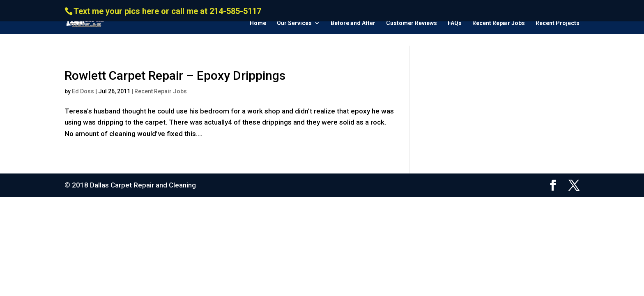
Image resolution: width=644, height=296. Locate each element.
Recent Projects (558, 23)
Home (258, 23)
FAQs (455, 23)
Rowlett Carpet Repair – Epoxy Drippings (175, 75)
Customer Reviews (412, 23)
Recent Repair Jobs (499, 23)
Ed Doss (83, 91)
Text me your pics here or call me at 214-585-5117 (167, 11)
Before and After (353, 23)
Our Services (294, 23)
